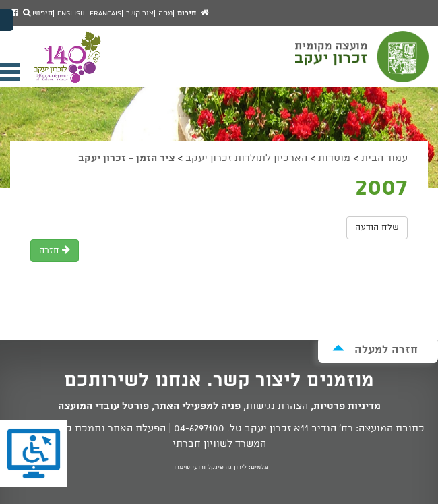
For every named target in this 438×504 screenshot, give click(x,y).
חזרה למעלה (375, 349)
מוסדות (334, 158)
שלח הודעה (377, 227)
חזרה (55, 250)
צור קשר (140, 13)
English (71, 13)
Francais (105, 13)
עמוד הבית (384, 158)
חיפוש (38, 13)
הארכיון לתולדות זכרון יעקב (246, 158)
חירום (187, 13)
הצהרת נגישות (277, 406)
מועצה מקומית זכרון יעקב (363, 63)
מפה (165, 13)
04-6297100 (199, 429)
